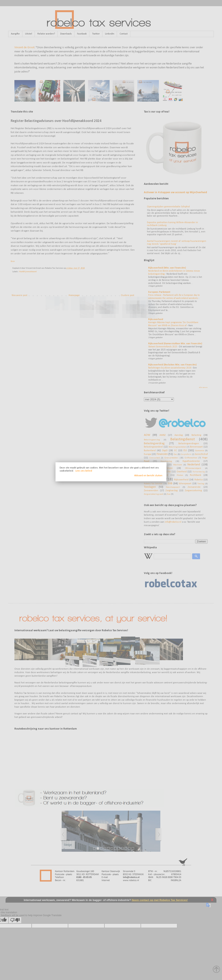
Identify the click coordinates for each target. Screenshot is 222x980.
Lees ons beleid (84, 471)
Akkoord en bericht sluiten (148, 476)
